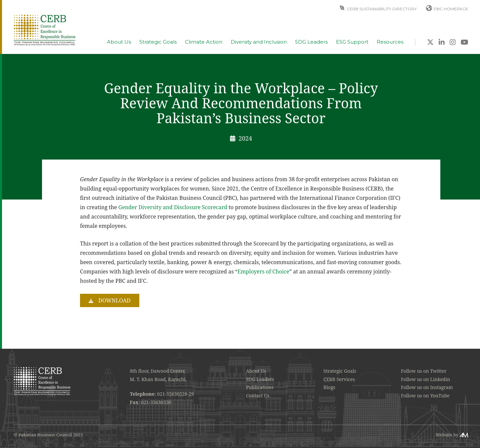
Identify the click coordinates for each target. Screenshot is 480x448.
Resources (390, 42)
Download (114, 300)
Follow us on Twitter (424, 371)
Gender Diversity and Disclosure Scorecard (173, 207)
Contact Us (258, 396)
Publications (260, 387)
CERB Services (339, 379)
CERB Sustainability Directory (382, 9)
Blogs (329, 387)
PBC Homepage (451, 9)
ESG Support (352, 42)
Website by (447, 435)
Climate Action (204, 42)
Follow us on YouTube (425, 396)
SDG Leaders (311, 42)
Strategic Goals (158, 42)
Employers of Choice (263, 271)
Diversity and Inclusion (259, 42)
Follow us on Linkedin (426, 379)
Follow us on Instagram (427, 387)
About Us (119, 42)
